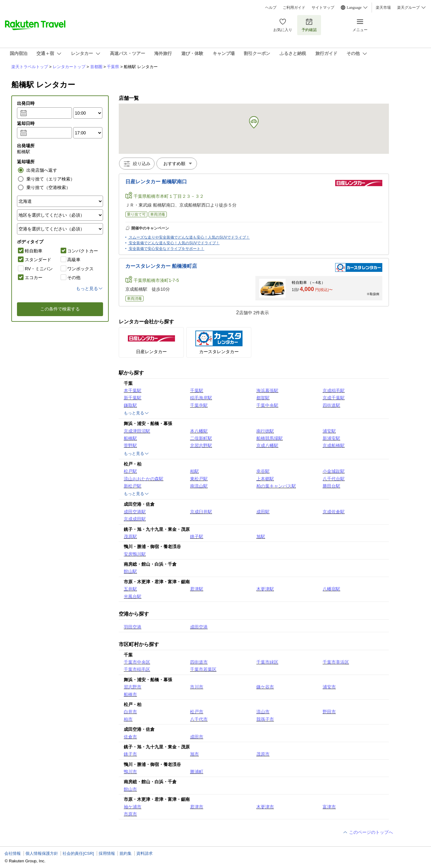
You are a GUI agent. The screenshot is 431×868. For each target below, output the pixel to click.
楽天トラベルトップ (30, 67)
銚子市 (130, 754)
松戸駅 (130, 471)
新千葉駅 (133, 398)
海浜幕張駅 (267, 391)
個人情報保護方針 (42, 853)
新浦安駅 (331, 438)
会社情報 (13, 853)
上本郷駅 (265, 479)
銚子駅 (197, 536)
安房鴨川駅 (135, 554)
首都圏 (96, 67)
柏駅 (194, 471)
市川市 (197, 687)
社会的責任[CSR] (78, 853)
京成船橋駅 (334, 445)
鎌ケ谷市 (265, 687)
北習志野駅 (201, 445)
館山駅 (130, 571)
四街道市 (199, 662)
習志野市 (133, 687)
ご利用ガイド (294, 8)
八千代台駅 (334, 479)
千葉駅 (197, 391)
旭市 (194, 754)
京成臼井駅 (201, 512)
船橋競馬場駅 (270, 438)
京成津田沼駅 (137, 431)
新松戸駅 (133, 486)
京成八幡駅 (267, 445)
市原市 (130, 814)
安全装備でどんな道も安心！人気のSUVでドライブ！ (174, 243)
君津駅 (197, 589)
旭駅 (261, 536)
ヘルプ (271, 8)
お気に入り (283, 25)
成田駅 (263, 512)
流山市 (263, 712)
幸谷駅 (263, 471)
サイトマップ (323, 8)
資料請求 (145, 853)
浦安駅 (329, 431)
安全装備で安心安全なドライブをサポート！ (166, 249)
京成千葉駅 (334, 398)
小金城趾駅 (334, 471)
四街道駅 (331, 405)
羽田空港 (133, 627)
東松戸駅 (199, 479)
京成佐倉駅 (334, 512)
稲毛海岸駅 (201, 398)
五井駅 (130, 589)
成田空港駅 (135, 512)
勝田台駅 (331, 486)
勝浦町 (197, 772)
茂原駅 (130, 536)
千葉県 (113, 67)
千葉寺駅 (199, 405)
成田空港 (199, 627)
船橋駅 (130, 438)
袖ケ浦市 (133, 807)
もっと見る (136, 413)
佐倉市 (130, 737)
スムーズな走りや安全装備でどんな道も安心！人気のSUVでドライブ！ (189, 237)
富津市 (329, 807)
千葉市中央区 (137, 662)
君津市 (197, 807)
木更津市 (265, 807)
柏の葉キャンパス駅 (276, 486)
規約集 (125, 853)
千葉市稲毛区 (137, 669)
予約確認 (309, 25)
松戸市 (197, 712)
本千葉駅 (133, 391)
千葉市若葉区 (203, 669)
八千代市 (199, 719)
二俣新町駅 (201, 438)
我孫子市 (265, 719)
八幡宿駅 (331, 589)
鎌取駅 (130, 405)
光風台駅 (133, 596)
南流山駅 (199, 486)
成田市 (197, 737)
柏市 (128, 719)
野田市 (329, 712)
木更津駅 (265, 589)
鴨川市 (130, 772)
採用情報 (107, 853)
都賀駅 (263, 398)
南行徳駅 (265, 431)
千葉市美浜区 (336, 662)
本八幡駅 (199, 431)
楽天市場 (383, 8)
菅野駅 (130, 445)
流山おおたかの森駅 (144, 479)
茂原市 (263, 754)
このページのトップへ (368, 832)
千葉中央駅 (267, 405)
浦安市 (329, 687)
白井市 (130, 712)
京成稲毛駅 (334, 391)
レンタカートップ (69, 67)
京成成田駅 (135, 519)
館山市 (130, 789)
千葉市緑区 (267, 662)
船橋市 (130, 694)
